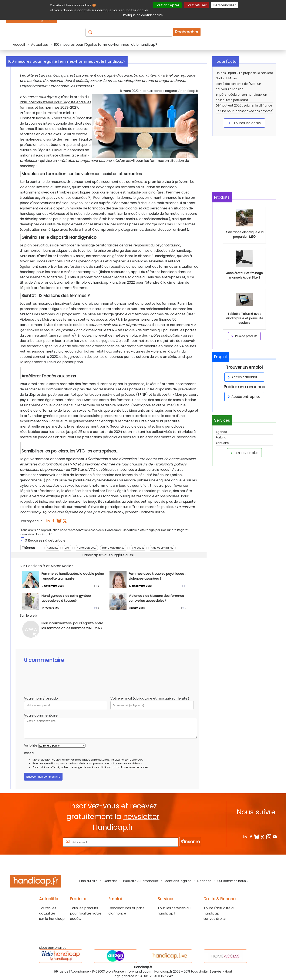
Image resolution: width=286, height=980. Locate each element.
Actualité (53, 548)
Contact (110, 881)
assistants (135, 763)
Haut (229, 971)
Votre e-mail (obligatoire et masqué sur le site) (150, 698)
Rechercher (187, 32)
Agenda (221, 432)
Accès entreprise (243, 397)
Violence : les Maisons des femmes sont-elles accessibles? (69, 319)
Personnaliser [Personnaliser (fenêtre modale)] (225, 5)
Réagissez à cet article (47, 540)
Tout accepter (167, 5)
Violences (138, 548)
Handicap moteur (114, 548)
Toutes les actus (244, 123)
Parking (221, 437)
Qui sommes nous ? (233, 881)
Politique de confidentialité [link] (143, 15)
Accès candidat (242, 377)
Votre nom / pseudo (41, 698)
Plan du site (88, 881)
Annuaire (222, 443)
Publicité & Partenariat (141, 881)
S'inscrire (190, 842)
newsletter (141, 817)
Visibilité (31, 745)
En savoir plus (244, 453)
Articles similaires (162, 548)
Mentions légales (178, 881)
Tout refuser (196, 5)
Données (204, 881)
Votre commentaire (41, 715)
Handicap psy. (86, 548)
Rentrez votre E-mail (45, 842)
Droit (68, 548)
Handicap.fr (163, 971)
